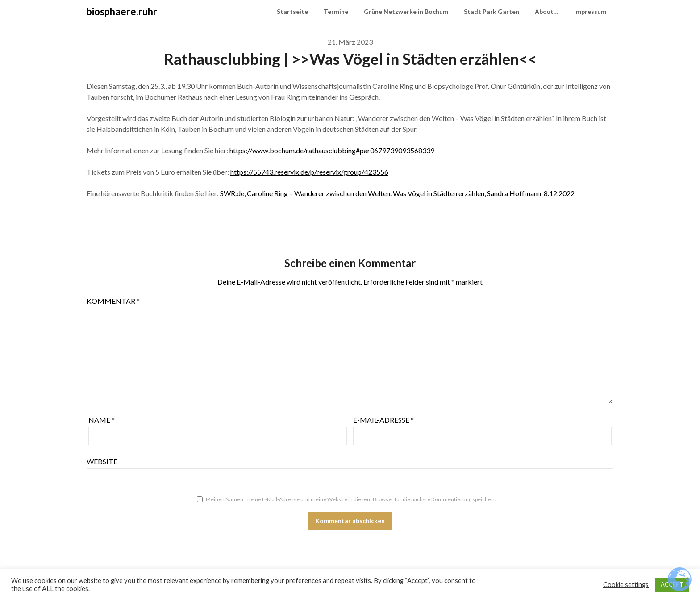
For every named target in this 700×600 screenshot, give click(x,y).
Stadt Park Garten (492, 11)
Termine (336, 11)
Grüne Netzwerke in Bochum (406, 11)
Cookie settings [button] (626, 585)
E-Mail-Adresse (383, 420)
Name (102, 420)
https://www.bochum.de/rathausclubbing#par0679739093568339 (332, 150)
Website (102, 461)
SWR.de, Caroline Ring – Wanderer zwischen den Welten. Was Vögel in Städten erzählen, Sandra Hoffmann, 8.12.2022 (397, 193)
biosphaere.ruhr (122, 11)
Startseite (292, 11)
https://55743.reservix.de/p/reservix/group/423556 (309, 172)
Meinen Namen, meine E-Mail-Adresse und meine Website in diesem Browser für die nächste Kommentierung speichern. (352, 499)
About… (547, 11)
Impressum (590, 11)
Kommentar (113, 301)
